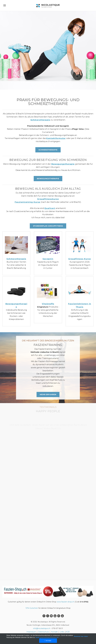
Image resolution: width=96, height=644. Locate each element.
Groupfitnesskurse (48, 199)
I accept (48, 640)
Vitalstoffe (48, 304)
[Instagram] (51, 616)
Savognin (48, 259)
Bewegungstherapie (63, 164)
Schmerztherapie (40, 120)
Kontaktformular (56, 138)
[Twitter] (48, 616)
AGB (68, 632)
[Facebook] (44, 616)
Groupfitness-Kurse (80, 259)
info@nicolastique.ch (42, 628)
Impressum (31, 632)
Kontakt (54, 632)
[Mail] (59, 616)
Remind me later (81, 636)
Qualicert (50, 208)
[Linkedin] (55, 616)
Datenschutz (44, 632)
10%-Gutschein (32, 608)
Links (62, 632)
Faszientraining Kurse (28, 202)
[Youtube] (62, 616)
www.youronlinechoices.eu (47, 637)
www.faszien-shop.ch (65, 602)
